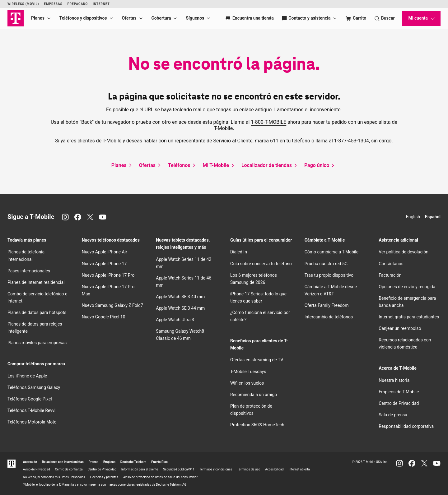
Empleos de (399, 392)
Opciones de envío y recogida (407, 287)
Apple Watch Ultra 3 (175, 320)
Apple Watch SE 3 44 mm (180, 308)
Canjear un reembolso (400, 328)
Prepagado (77, 4)
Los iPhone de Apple (27, 376)
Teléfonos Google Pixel (30, 399)
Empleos (109, 462)
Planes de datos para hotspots (37, 312)
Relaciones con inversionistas (63, 462)
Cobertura (161, 18)
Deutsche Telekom (133, 462)
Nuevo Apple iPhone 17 (104, 264)
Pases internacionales (29, 271)
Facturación (390, 275)
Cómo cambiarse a (332, 252)
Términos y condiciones (216, 469)
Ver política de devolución (404, 252)
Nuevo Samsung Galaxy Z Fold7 (112, 305)
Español (433, 217)
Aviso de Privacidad (37, 469)
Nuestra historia (394, 380)
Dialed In (239, 252)
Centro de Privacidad (399, 403)
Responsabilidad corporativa (406, 426)
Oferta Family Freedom (327, 305)
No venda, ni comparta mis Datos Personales (54, 477)
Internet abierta (299, 469)
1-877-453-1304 (352, 141)
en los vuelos (247, 383)
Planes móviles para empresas (37, 343)
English (413, 217)
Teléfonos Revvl (31, 410)
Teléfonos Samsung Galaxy (34, 387)
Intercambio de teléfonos (329, 317)
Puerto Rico (159, 462)
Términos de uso (249, 469)
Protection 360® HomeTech (257, 425)
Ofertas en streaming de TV (257, 360)
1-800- (268, 122)
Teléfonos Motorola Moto (32, 422)
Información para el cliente (140, 469)
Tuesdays (248, 372)
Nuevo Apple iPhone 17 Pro (108, 275)
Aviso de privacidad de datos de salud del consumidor (160, 477)
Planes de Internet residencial (36, 282)
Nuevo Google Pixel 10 (104, 317)
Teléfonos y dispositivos (83, 18)
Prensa (94, 462)
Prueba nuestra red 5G (326, 264)
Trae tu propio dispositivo (329, 275)
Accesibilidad (274, 469)
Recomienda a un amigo (254, 395)
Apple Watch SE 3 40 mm (180, 297)
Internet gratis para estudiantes (409, 317)
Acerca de (30, 462)
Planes (38, 18)
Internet (101, 4)
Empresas (53, 4)
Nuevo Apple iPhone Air (105, 252)
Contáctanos (391, 264)
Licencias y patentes (104, 477)
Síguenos (195, 18)
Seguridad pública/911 (179, 469)
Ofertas (129, 18)
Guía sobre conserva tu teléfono (261, 264)
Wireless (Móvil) (23, 4)
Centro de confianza (69, 469)
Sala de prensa (393, 415)
